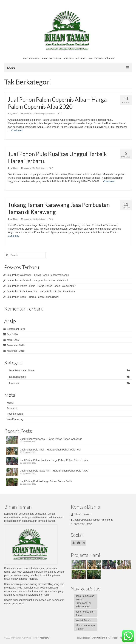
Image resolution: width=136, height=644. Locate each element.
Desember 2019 (16, 345)
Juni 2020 (12, 334)
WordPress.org (15, 419)
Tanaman (51, 114)
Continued (17, 130)
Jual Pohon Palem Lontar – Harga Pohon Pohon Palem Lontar (41, 286)
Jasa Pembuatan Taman (22, 370)
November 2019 (16, 351)
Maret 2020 (13, 340)
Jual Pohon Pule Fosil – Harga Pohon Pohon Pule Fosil (37, 280)
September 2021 (16, 329)
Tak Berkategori (39, 114)
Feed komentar (15, 414)
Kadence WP (45, 638)
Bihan (15, 114)
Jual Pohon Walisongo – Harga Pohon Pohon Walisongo (38, 275)
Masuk (11, 403)
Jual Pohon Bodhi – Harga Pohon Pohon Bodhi (33, 297)
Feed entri (12, 408)
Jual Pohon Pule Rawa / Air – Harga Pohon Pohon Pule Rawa (41, 291)
